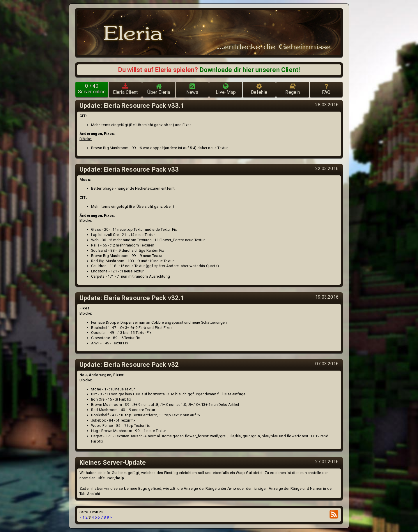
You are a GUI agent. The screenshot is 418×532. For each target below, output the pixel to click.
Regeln (293, 89)
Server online (92, 89)
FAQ (326, 89)
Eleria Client (125, 89)
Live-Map (226, 89)
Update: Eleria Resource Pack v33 (129, 169)
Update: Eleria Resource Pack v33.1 (132, 106)
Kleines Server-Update (113, 463)
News (192, 89)
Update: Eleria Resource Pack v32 (129, 365)
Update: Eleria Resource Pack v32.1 (132, 298)
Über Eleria (159, 89)
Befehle (259, 89)
